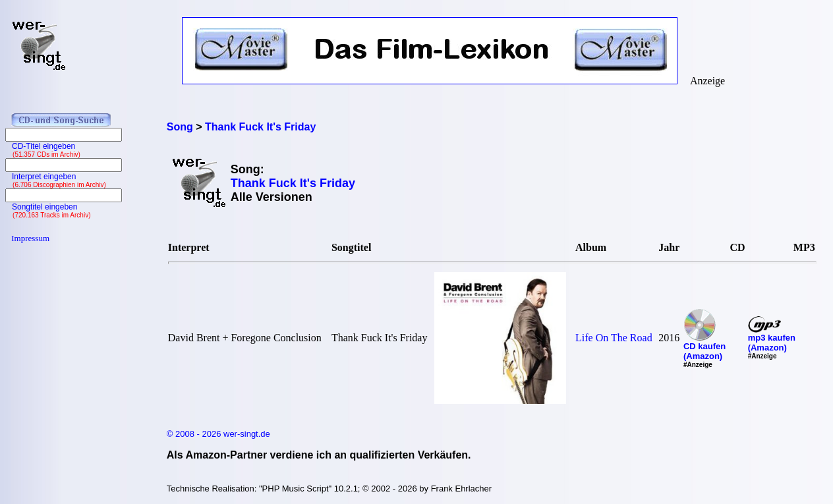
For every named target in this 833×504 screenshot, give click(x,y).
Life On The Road (614, 338)
